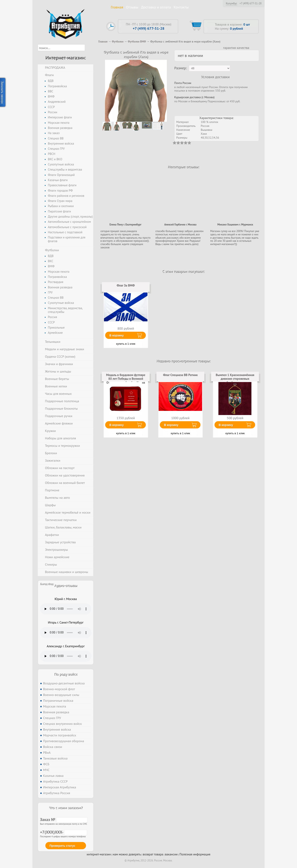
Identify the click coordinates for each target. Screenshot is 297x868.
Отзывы (132, 7)
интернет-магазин (99, 854)
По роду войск (66, 674)
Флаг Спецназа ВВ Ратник (180, 375)
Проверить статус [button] (62, 846)
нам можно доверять (127, 854)
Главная (117, 7)
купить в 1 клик (126, 344)
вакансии (171, 854)
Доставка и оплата (156, 7)
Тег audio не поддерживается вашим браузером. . (66, 609)
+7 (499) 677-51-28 (250, 4)
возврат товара (153, 854)
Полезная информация (195, 854)
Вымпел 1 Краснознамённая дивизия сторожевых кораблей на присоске (235, 379)
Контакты (181, 7)
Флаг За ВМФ (126, 285)
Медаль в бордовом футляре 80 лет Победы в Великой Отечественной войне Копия (126, 379)
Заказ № (64, 820)
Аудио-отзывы (66, 585)
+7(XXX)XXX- (64, 832)
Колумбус (232, 3)
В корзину (117, 335)
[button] (89, 48)
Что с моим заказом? (66, 807)
